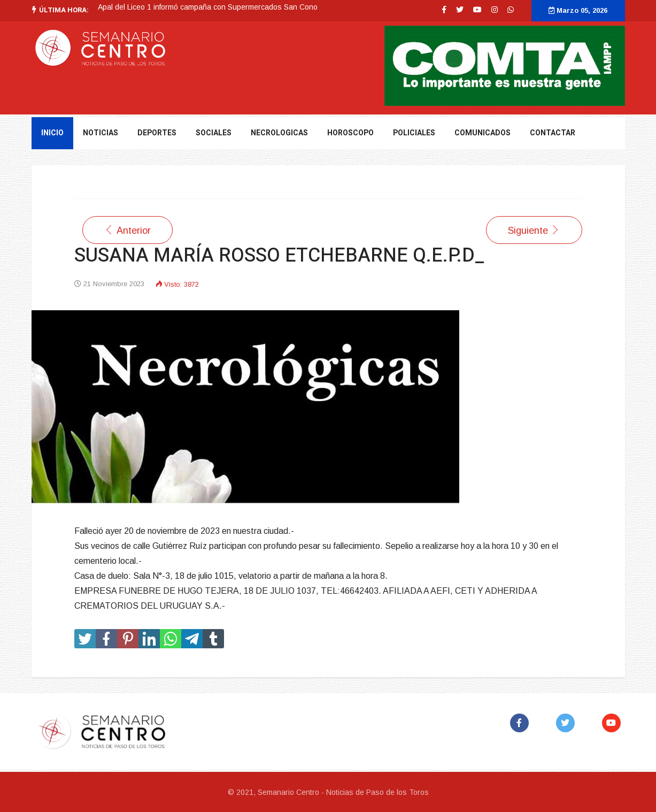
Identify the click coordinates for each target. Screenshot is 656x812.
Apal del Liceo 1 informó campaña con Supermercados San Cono (208, 7)
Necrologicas (279, 133)
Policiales (414, 133)
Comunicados (483, 133)
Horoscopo (350, 133)
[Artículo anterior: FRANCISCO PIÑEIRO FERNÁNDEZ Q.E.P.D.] (128, 230)
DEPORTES (157, 133)
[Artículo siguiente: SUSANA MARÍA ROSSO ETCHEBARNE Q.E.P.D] (534, 230)
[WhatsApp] (511, 10)
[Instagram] (495, 10)
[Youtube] (477, 10)
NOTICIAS (101, 133)
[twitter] (460, 10)
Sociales (214, 133)
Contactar (553, 133)
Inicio (52, 133)
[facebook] (444, 10)
